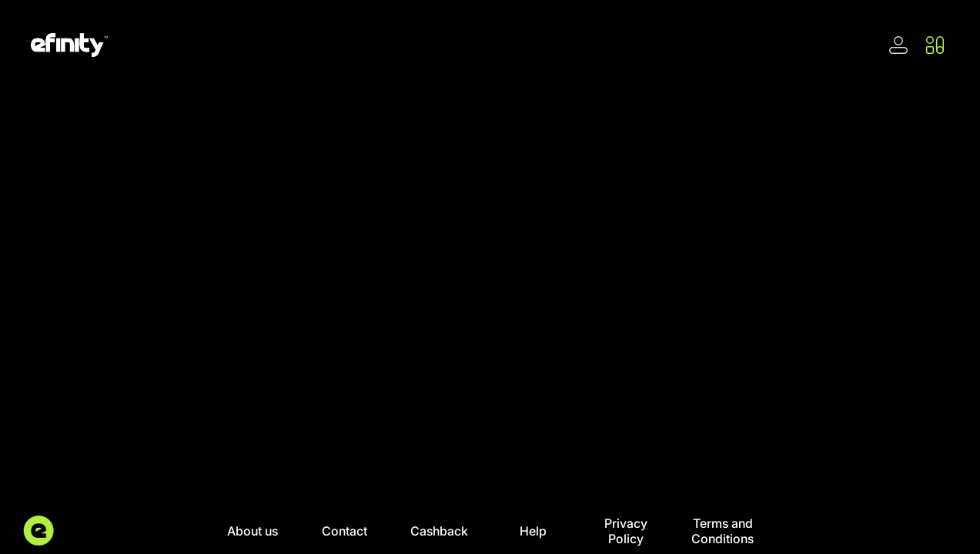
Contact (345, 531)
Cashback (439, 531)
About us (253, 531)
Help (533, 531)
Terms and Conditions (722, 531)
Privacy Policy (626, 531)
